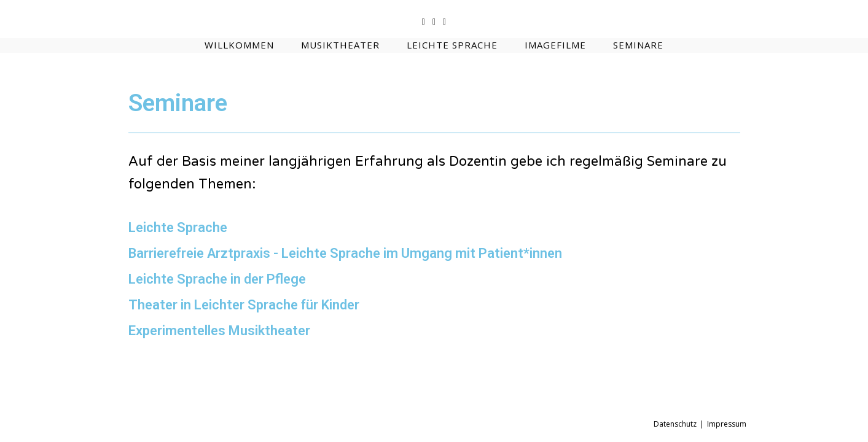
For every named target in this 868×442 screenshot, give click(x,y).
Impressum (727, 424)
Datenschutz (675, 424)
